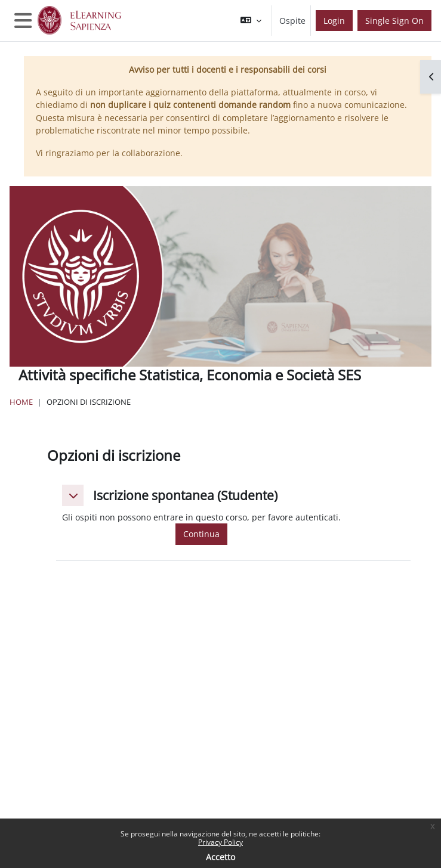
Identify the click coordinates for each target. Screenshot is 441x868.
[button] (251, 21)
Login (334, 21)
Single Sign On (394, 21)
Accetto (221, 857)
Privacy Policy (221, 842)
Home (21, 402)
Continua (201, 534)
